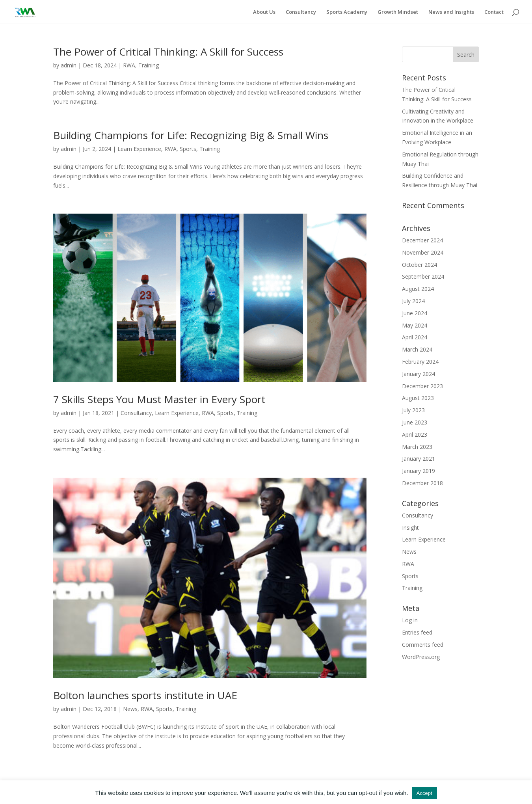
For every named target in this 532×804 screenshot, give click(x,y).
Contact (494, 12)
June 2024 (415, 313)
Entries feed (417, 632)
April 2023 (415, 435)
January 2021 (419, 459)
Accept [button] (424, 793)
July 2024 (413, 301)
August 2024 (418, 289)
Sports (188, 149)
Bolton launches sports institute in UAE (145, 695)
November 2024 (423, 252)
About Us (264, 12)
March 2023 (417, 447)
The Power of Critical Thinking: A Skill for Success (168, 52)
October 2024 (419, 265)
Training (149, 65)
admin (69, 65)
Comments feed (423, 645)
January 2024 (419, 374)
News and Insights (451, 12)
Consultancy (301, 12)
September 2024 (423, 276)
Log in (410, 620)
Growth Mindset (398, 12)
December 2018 (422, 483)
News (130, 709)
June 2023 (415, 422)
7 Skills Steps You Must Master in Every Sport (159, 399)
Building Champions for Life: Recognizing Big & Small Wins (191, 135)
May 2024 (415, 325)
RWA (129, 65)
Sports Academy (347, 12)
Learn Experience (139, 149)
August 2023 (418, 398)
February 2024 (420, 362)
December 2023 (422, 386)
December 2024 (422, 240)
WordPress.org (421, 657)
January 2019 (419, 471)
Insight (410, 528)
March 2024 (417, 349)
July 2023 (413, 410)
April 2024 (415, 337)
